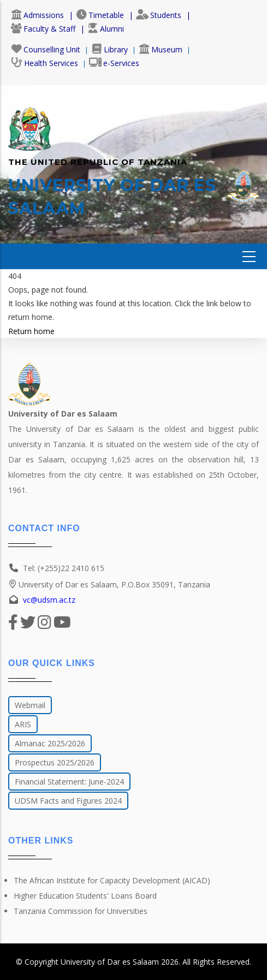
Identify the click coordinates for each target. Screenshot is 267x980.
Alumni (106, 29)
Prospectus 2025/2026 (55, 762)
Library (109, 49)
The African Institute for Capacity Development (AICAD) (112, 880)
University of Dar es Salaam (110, 962)
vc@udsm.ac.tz (49, 600)
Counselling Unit (46, 49)
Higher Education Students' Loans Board (85, 896)
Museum (161, 49)
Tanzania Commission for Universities (81, 911)
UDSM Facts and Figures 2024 (68, 801)
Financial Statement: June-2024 (69, 782)
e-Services (114, 63)
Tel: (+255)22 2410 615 (64, 568)
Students (159, 15)
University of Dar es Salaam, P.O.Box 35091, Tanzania (109, 584)
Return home (31, 331)
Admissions (37, 15)
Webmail (30, 705)
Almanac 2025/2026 (50, 743)
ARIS (23, 724)
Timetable (100, 15)
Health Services (44, 63)
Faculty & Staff (43, 29)
